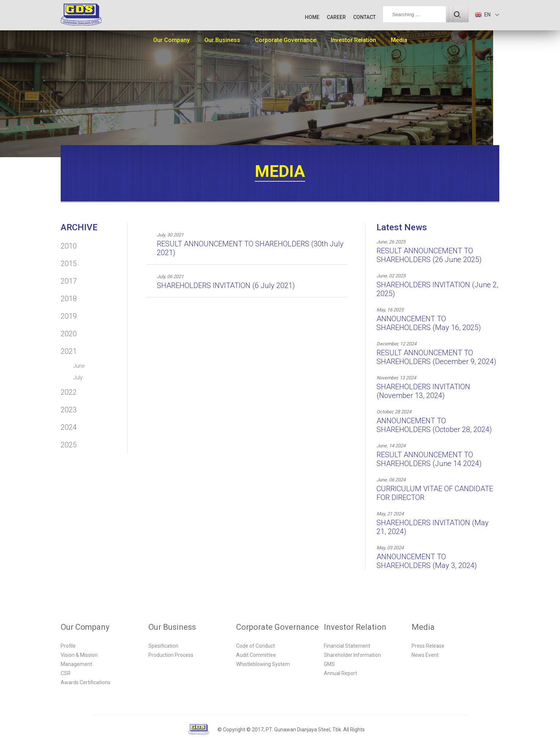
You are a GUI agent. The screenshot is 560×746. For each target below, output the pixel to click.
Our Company (171, 40)
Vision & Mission (79, 655)
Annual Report (340, 673)
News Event (425, 655)
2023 (69, 410)
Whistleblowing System (263, 664)
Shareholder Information (352, 655)
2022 (69, 392)
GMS (329, 664)
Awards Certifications (86, 682)
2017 (69, 281)
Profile (68, 646)
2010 (69, 246)
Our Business (222, 40)
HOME (312, 17)
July (78, 378)
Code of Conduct (256, 646)
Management (76, 664)
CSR (66, 673)
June (79, 366)
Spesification (163, 646)
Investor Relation (353, 40)
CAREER (336, 17)
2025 (69, 445)
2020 (69, 334)
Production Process (171, 655)
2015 (69, 264)
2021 (69, 351)
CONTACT (364, 17)
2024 (69, 427)
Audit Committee (256, 655)
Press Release (428, 646)
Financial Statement (347, 646)
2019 (69, 316)
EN (483, 15)
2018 (69, 299)
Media (399, 40)
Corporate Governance (285, 40)
